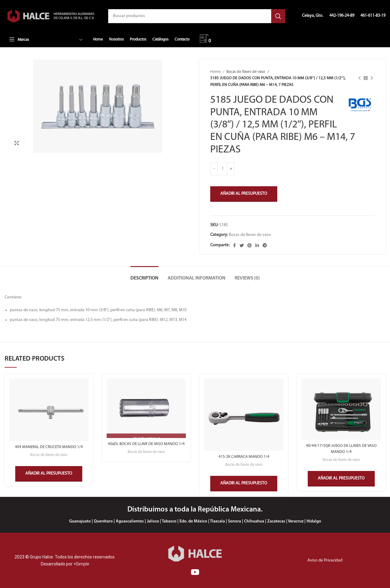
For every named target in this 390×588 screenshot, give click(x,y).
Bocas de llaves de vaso (246, 72)
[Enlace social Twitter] (242, 245)
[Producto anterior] (360, 78)
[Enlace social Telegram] (265, 245)
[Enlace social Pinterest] (250, 245)
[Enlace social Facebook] (234, 245)
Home (216, 72)
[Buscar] (197, 16)
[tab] (144, 275)
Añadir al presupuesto (244, 194)
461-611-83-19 (373, 16)
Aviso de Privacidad (325, 560)
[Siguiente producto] (372, 78)
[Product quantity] (222, 169)
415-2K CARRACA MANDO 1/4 (244, 457)
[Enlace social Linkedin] (257, 245)
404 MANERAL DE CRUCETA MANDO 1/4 (49, 447)
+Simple (81, 564)
